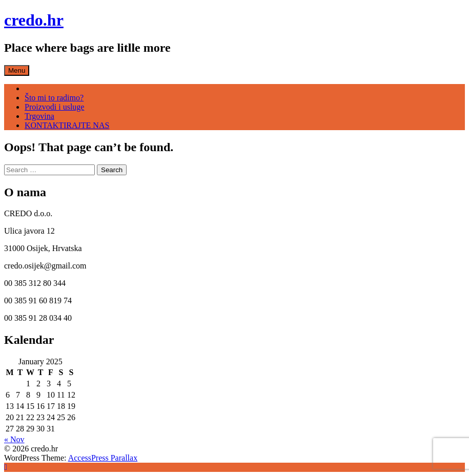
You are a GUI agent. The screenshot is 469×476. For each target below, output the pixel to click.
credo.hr (34, 20)
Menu (17, 70)
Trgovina (39, 116)
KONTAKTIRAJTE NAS (67, 125)
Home (35, 88)
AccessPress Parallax (103, 458)
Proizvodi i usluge (54, 107)
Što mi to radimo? (54, 98)
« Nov (14, 439)
